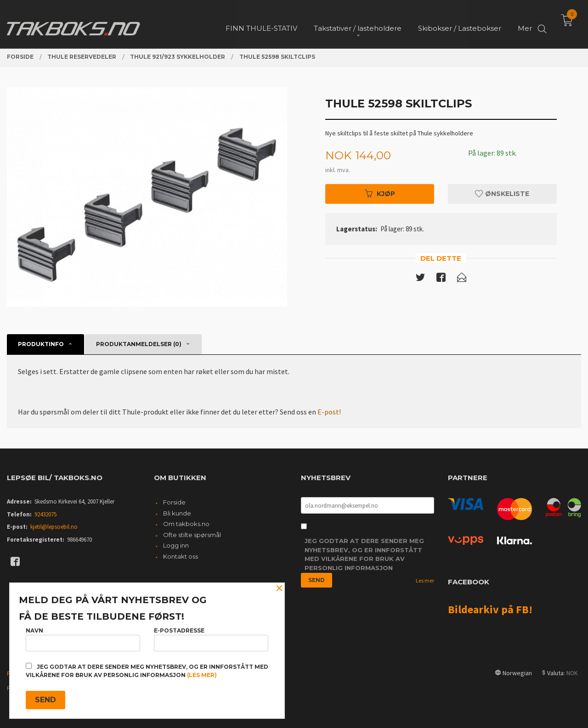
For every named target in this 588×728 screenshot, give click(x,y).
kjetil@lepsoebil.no (54, 527)
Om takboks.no (186, 524)
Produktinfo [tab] (41, 344)
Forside (174, 502)
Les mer (425, 580)
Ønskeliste (502, 194)
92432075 (45, 514)
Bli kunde (177, 513)
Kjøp (380, 194)
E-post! (329, 412)
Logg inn (176, 545)
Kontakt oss (181, 556)
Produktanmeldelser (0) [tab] (139, 344)
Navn (83, 639)
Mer (525, 23)
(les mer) (202, 675)
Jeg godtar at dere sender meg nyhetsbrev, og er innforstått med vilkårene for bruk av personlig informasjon (364, 554)
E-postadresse (211, 639)
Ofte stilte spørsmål (192, 535)
